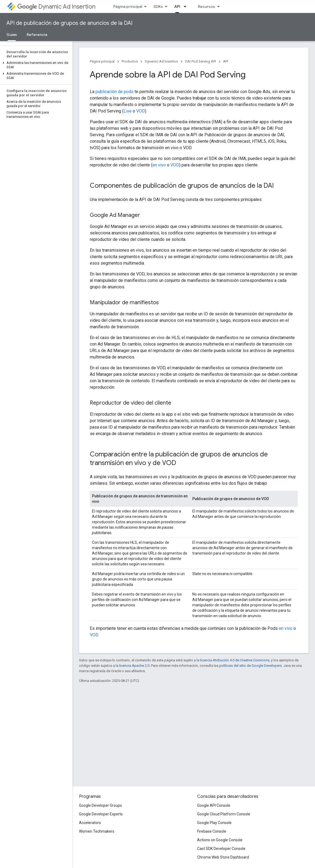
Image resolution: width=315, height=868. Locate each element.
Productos (130, 61)
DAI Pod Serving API (201, 61)
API (226, 61)
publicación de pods (114, 92)
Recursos (207, 6)
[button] (35, 65)
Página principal (128, 6)
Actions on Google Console (220, 840)
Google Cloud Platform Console (224, 814)
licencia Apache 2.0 (134, 666)
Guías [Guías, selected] (12, 35)
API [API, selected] (177, 6)
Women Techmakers (97, 831)
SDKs (158, 6)
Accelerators (90, 823)
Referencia (37, 35)
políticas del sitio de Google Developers (251, 666)
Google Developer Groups (100, 805)
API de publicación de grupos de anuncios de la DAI (69, 23)
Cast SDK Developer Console (221, 849)
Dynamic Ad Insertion (56, 7)
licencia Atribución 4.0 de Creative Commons (235, 660)
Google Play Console (214, 823)
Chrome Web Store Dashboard (223, 857)
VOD (141, 111)
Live (128, 111)
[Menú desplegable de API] (187, 6)
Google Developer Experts (101, 814)
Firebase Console (212, 831)
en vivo (159, 165)
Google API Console (214, 805)
